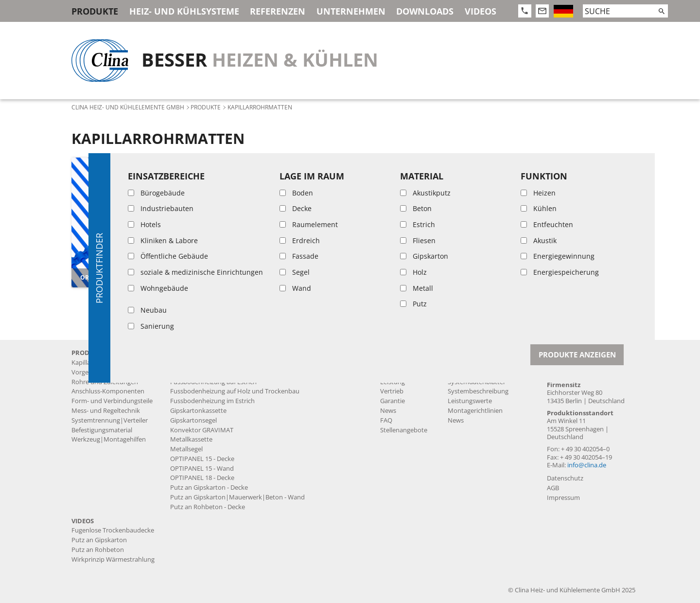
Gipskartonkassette (198, 411)
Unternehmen (351, 11)
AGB (553, 488)
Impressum (563, 498)
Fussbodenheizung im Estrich (212, 401)
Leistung (393, 382)
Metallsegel (186, 449)
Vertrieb (392, 391)
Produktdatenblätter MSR (485, 372)
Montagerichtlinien (475, 411)
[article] (136, 222)
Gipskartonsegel (193, 420)
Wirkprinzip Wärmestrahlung (113, 559)
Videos (481, 11)
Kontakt (562, 353)
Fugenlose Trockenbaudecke (211, 372)
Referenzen (278, 11)
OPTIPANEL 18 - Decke (202, 478)
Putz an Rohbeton (98, 550)
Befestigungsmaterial (102, 430)
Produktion (397, 372)
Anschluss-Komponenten (108, 391)
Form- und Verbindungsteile (112, 401)
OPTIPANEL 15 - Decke (202, 459)
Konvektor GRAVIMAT (202, 430)
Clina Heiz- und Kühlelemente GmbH (128, 107)
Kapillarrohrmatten (99, 363)
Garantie (393, 401)
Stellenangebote (404, 430)
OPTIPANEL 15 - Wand (202, 469)
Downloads (425, 11)
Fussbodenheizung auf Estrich (213, 382)
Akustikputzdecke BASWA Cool (214, 363)
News (388, 411)
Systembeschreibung (478, 391)
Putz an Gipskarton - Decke (209, 488)
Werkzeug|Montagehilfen (109, 439)
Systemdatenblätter (477, 382)
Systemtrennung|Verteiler (110, 420)
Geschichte (396, 363)
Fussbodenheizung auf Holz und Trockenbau (235, 391)
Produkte (95, 11)
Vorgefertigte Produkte (105, 372)
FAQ (386, 420)
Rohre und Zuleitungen (105, 382)
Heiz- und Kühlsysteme (184, 11)
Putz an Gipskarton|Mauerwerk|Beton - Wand (237, 497)
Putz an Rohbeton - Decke (208, 507)
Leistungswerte (470, 401)
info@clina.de (587, 465)
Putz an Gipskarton (99, 540)
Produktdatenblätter (478, 363)
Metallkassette (191, 439)
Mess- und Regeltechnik (106, 411)
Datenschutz (565, 478)
